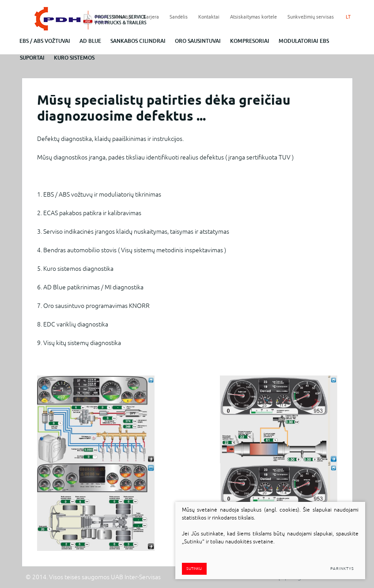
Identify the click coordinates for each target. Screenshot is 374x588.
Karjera (151, 17)
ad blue (90, 41)
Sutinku (194, 569)
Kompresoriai (250, 41)
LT (348, 17)
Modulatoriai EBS (304, 41)
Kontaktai (209, 17)
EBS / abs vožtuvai (45, 41)
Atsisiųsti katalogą (98, 19)
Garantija (123, 17)
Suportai (32, 58)
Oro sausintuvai (198, 41)
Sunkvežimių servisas (311, 17)
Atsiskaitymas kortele (253, 17)
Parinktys (342, 569)
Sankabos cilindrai (138, 41)
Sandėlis (179, 17)
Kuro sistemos (74, 58)
